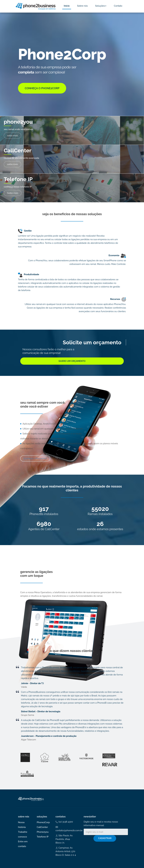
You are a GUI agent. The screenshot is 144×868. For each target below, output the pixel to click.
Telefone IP (43, 837)
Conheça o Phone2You (35, 458)
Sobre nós (82, 6)
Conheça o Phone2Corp (42, 88)
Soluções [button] (101, 6)
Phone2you (43, 832)
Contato (118, 6)
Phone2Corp (43, 822)
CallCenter (42, 827)
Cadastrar (105, 838)
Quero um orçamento (72, 361)
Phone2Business (36, 6)
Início (67, 6)
